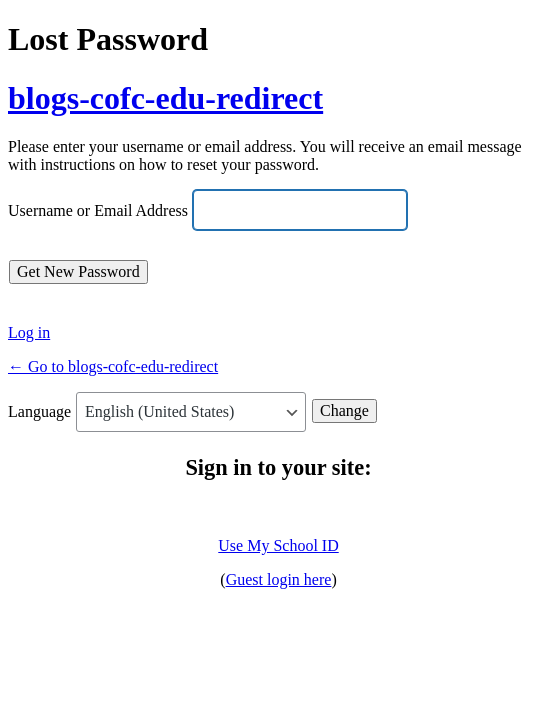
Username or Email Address (98, 211)
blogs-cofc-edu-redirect (165, 98)
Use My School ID (278, 545)
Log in (29, 332)
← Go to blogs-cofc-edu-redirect (113, 366)
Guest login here (279, 579)
